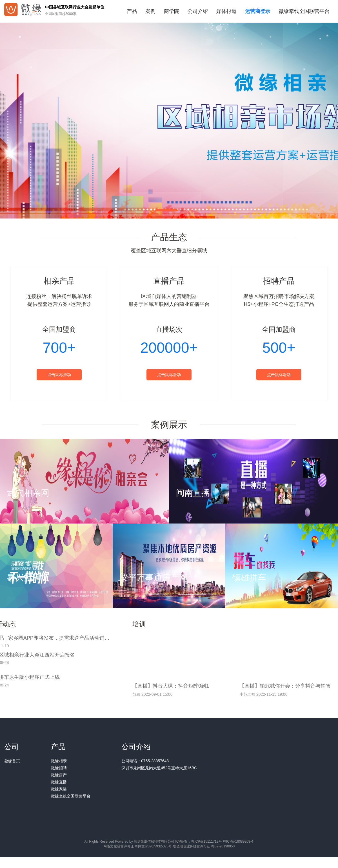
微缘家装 (59, 789)
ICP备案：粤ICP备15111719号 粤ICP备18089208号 (214, 842)
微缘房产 (59, 775)
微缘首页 (12, 761)
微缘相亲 (59, 761)
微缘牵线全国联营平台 (304, 11)
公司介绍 (198, 11)
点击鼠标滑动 (59, 375)
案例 (150, 11)
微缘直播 (59, 782)
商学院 (172, 11)
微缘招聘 (59, 768)
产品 (132, 11)
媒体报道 (226, 11)
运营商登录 (258, 11)
